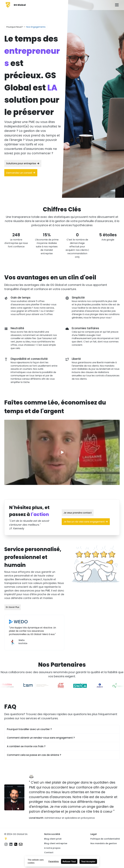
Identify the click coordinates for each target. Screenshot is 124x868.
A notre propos (52, 848)
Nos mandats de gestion (104, 843)
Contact (49, 852)
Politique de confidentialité (105, 839)
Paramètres (54, 861)
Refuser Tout (69, 861)
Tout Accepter (88, 861)
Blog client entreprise (56, 843)
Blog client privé (53, 839)
